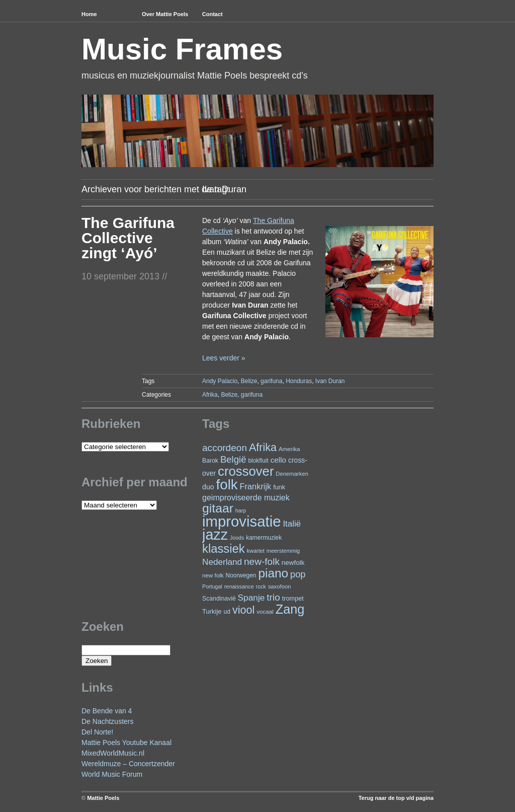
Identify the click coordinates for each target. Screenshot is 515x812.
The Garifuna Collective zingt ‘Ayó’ (128, 238)
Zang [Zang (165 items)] (290, 609)
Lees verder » (224, 358)
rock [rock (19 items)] (261, 586)
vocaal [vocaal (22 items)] (265, 611)
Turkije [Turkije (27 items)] (212, 611)
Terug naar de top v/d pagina (396, 798)
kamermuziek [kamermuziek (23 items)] (264, 538)
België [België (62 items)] (233, 459)
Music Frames (182, 49)
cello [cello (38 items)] (278, 460)
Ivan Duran (330, 381)
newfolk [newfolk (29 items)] (293, 563)
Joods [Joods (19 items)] (237, 538)
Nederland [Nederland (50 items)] (222, 562)
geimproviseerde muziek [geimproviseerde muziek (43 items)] (246, 497)
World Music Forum (112, 774)
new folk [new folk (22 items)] (213, 575)
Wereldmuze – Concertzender (128, 764)
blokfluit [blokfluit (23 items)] (258, 461)
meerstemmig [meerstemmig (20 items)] (283, 551)
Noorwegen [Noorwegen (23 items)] (241, 575)
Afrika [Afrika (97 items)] (263, 447)
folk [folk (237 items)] (227, 485)
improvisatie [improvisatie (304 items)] (241, 521)
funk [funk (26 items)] (279, 487)
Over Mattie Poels (165, 14)
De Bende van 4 (107, 711)
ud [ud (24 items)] (227, 612)
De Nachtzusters (107, 721)
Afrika (210, 395)
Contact (212, 14)
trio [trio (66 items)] (273, 597)
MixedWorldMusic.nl (113, 753)
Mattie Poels (103, 798)
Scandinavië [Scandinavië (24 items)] (219, 599)
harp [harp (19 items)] (241, 510)
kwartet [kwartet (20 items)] (256, 551)
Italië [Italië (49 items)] (292, 524)
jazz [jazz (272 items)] (215, 535)
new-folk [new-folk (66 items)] (262, 562)
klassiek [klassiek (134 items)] (224, 548)
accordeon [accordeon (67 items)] (225, 448)
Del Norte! (97, 732)
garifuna (271, 381)
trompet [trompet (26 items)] (293, 598)
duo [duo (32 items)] (208, 487)
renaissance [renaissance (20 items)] (239, 586)
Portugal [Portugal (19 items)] (212, 586)
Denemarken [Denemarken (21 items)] (292, 474)
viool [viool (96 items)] (243, 610)
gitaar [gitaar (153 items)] (218, 508)
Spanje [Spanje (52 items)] (251, 598)
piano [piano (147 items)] (273, 573)
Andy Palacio (220, 381)
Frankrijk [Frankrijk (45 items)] (256, 486)
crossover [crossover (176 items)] (246, 471)
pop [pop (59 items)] (298, 574)
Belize (249, 381)
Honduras (299, 381)
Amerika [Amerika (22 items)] (289, 449)
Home (89, 14)
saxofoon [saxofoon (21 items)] (280, 586)
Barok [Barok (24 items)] (210, 461)
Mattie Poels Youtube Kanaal (126, 743)
